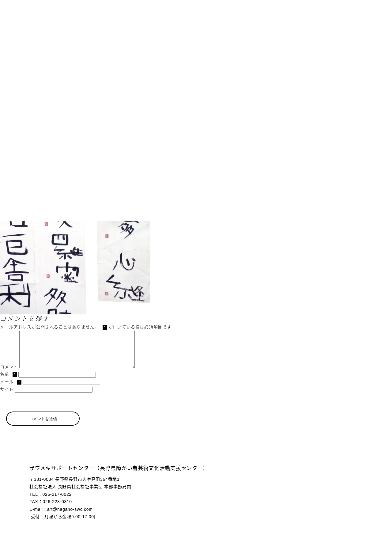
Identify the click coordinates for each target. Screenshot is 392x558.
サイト (7, 397)
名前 (8, 381)
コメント (9, 374)
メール (11, 389)
